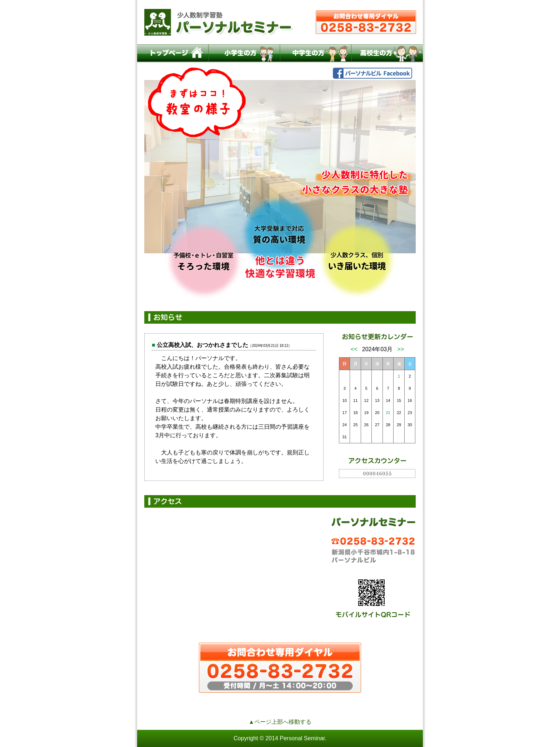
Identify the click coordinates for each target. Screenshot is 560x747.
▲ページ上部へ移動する (280, 722)
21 (388, 413)
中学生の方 (316, 53)
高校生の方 (387, 53)
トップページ (173, 53)
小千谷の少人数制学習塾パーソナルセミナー (280, 22)
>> (401, 349)
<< (354, 349)
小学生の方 (244, 53)
